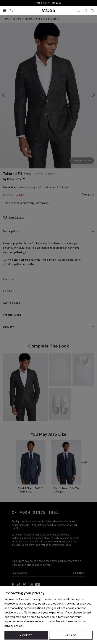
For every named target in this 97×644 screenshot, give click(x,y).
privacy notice (13, 626)
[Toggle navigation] (5, 11)
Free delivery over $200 (48, 3)
